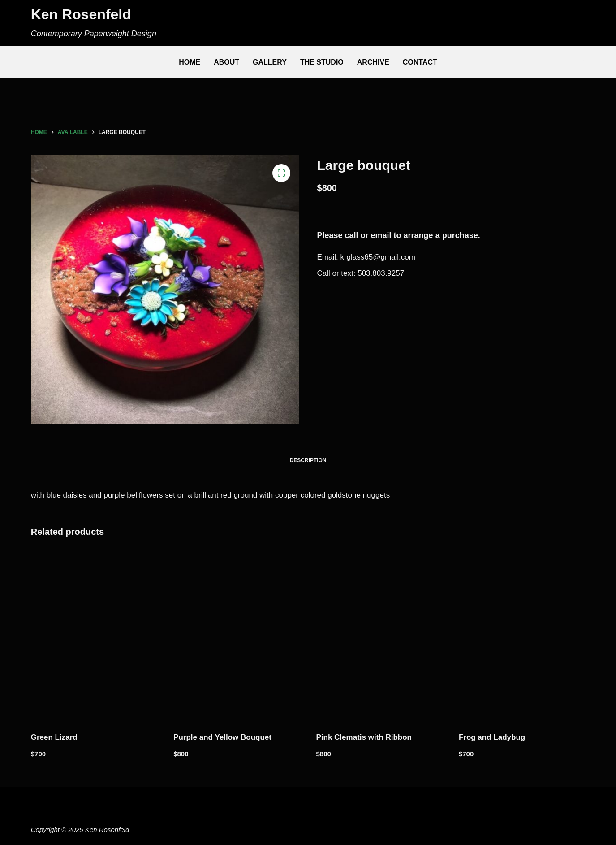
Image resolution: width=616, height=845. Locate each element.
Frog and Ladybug (492, 737)
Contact (420, 62)
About (226, 62)
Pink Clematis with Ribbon (364, 737)
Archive (373, 62)
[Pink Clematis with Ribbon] (379, 636)
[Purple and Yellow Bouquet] (237, 636)
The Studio (322, 62)
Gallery (270, 62)
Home (190, 62)
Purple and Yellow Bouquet (222, 737)
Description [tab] (308, 460)
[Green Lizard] (94, 636)
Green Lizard (54, 737)
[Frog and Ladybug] (522, 636)
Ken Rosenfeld (81, 14)
